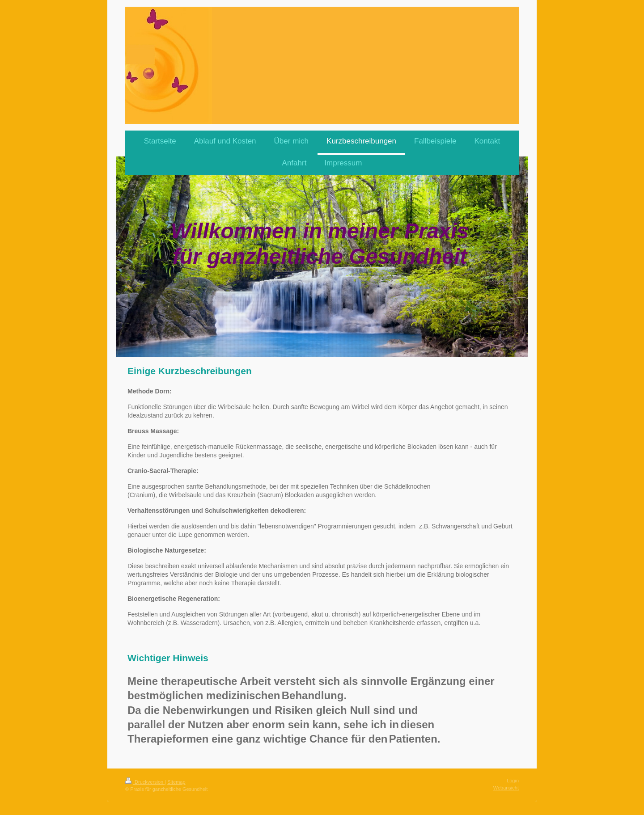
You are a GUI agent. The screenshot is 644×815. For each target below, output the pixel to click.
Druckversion (145, 782)
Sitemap (176, 782)
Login (513, 781)
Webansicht (506, 788)
